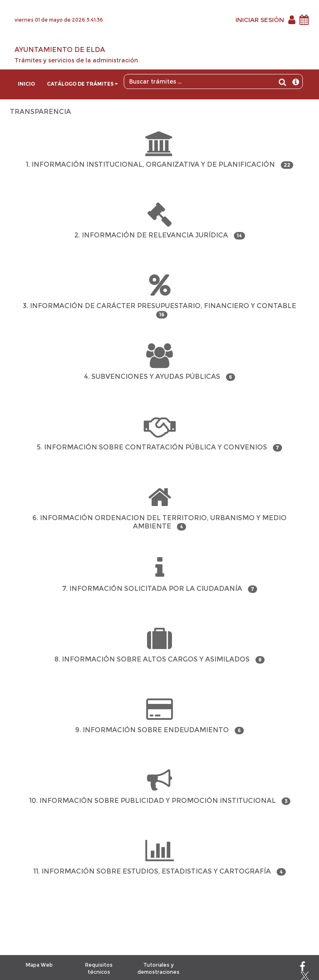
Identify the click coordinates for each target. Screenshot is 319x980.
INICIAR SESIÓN (260, 20)
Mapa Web (39, 965)
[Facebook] (302, 968)
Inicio (26, 84)
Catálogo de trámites (82, 84)
